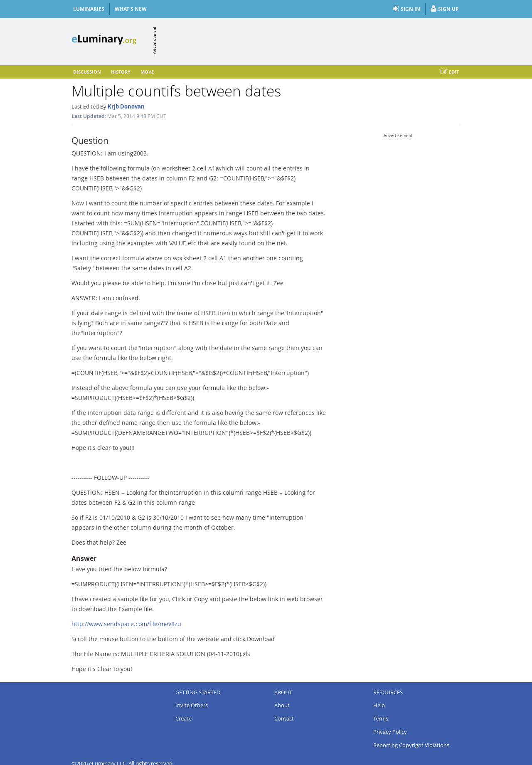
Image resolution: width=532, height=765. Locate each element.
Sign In (406, 9)
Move (147, 72)
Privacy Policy (390, 732)
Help (379, 705)
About (282, 705)
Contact (284, 718)
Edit (450, 72)
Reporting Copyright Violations (411, 745)
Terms (381, 718)
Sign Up (445, 9)
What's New (131, 9)
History (121, 72)
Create (183, 718)
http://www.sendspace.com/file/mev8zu (126, 624)
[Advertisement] (309, 40)
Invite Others (192, 705)
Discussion (87, 72)
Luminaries (89, 9)
